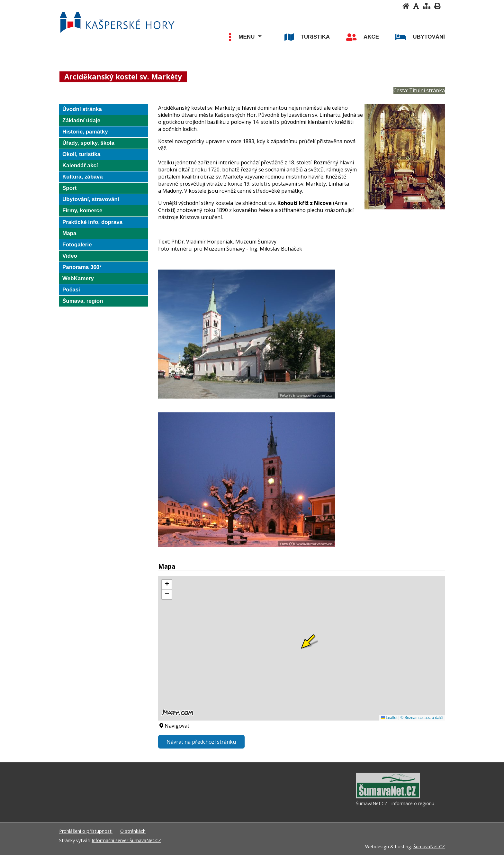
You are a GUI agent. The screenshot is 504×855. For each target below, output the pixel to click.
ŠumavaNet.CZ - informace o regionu (395, 803)
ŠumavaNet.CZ (429, 846)
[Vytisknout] (437, 6)
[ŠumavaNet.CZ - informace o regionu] (388, 797)
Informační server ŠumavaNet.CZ (126, 840)
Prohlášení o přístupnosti (86, 831)
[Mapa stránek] (427, 6)
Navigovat (174, 726)
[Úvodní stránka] (406, 6)
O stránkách (133, 831)
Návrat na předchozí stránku (201, 742)
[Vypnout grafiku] (416, 6)
